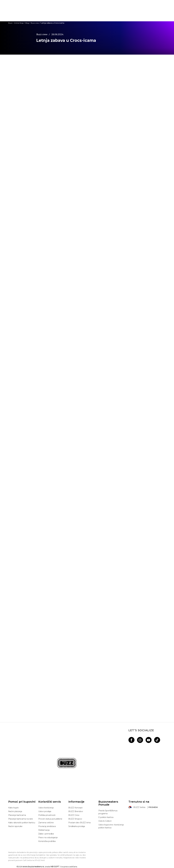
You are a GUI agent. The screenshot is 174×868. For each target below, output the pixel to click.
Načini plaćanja (15, 811)
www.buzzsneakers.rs (33, 867)
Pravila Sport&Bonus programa (108, 812)
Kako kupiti (13, 808)
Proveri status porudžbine (50, 819)
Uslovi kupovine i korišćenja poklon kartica (111, 826)
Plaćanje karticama (17, 815)
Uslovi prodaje (45, 811)
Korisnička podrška (47, 841)
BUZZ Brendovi (76, 811)
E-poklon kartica (106, 817)
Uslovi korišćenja (46, 808)
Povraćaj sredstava (47, 826)
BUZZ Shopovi (75, 819)
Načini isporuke (15, 826)
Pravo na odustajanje (48, 838)
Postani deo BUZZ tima (79, 823)
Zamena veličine (46, 823)
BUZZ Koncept (75, 808)
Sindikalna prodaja (77, 826)
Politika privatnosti (47, 815)
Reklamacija (44, 830)
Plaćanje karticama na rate (21, 819)
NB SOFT (55, 867)
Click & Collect (105, 821)
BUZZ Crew (74, 815)
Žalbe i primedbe (46, 834)
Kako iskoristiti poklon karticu (22, 823)
